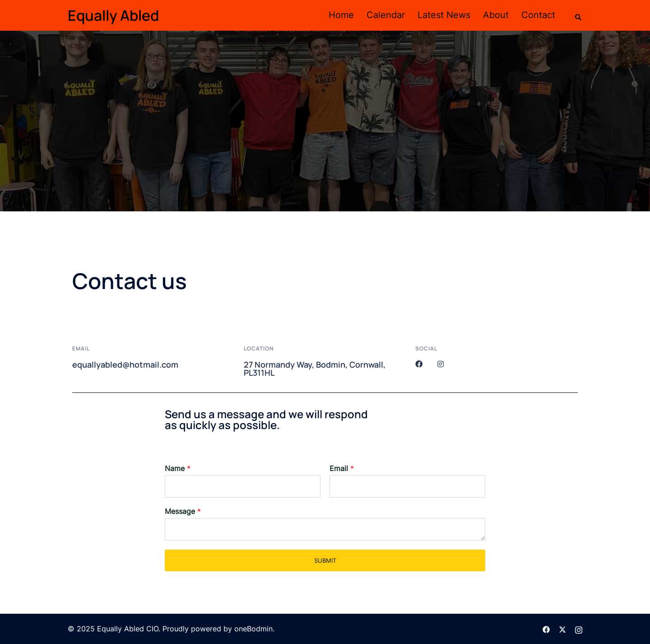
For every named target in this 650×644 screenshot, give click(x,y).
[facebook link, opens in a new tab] (546, 629)
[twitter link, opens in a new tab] (562, 629)
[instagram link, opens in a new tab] (579, 629)
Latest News (444, 15)
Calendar (386, 15)
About (496, 15)
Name (178, 468)
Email (342, 468)
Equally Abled (113, 15)
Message (183, 511)
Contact (538, 15)
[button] (579, 15)
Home (341, 15)
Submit (325, 560)
